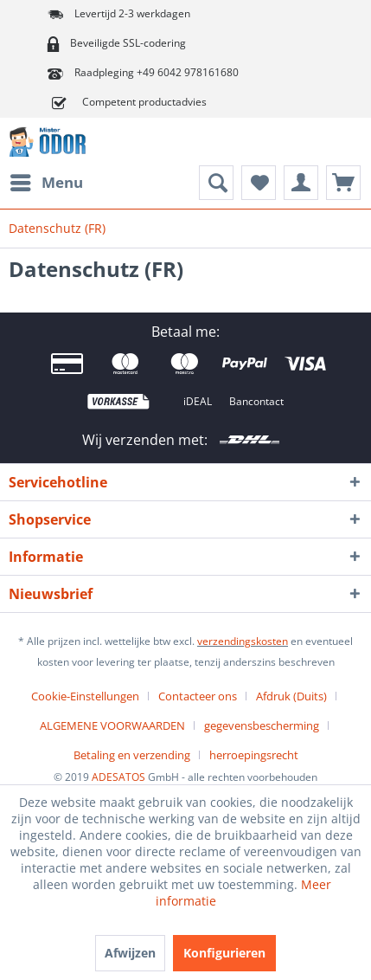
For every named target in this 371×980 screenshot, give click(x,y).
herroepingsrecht (254, 755)
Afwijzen (130, 953)
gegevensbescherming (262, 725)
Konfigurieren (224, 953)
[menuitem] (46, 183)
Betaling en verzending (132, 755)
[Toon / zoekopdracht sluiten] (216, 183)
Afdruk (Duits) (291, 696)
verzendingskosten (243, 641)
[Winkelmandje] (343, 183)
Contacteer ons (198, 696)
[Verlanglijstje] (259, 183)
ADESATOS (118, 777)
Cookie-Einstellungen (85, 696)
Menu (47, 181)
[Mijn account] (301, 183)
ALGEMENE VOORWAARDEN (112, 725)
